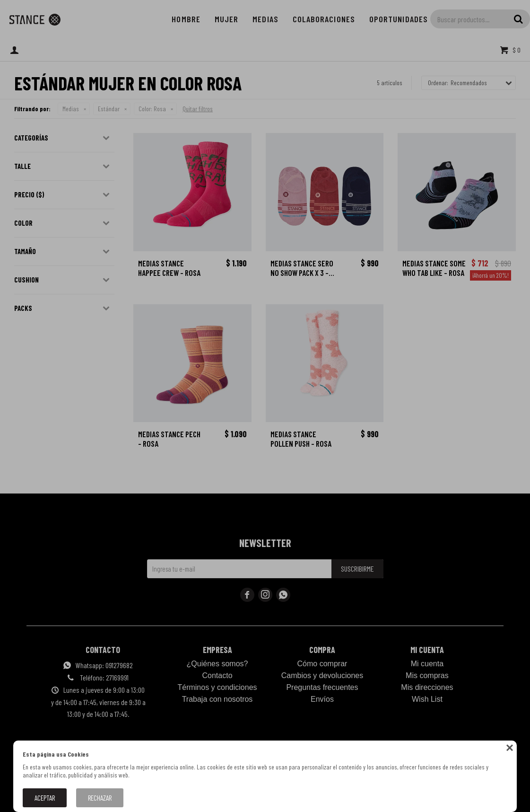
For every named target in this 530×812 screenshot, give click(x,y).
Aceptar (45, 798)
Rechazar (100, 798)
